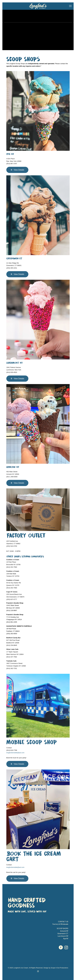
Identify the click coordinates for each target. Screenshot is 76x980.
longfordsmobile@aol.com (15, 753)
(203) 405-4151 (12, 268)
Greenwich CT (63, 934)
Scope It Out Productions (60, 968)
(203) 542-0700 (12, 546)
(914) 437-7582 (12, 657)
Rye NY (66, 939)
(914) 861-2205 (12, 622)
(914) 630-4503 (12, 372)
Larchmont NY (63, 936)
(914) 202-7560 (12, 567)
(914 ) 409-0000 (12, 477)
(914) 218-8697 (12, 610)
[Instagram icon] (38, 971)
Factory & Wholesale (60, 924)
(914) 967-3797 (12, 164)
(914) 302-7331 (12, 668)
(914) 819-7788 (12, 750)
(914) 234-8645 (12, 645)
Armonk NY (64, 931)
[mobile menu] (70, 6)
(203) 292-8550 (12, 634)
